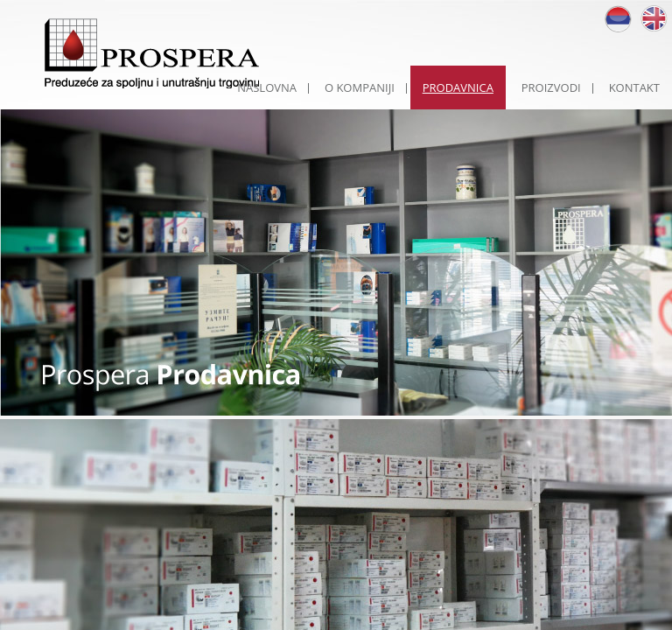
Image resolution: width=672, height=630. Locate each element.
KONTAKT (634, 87)
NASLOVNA (267, 87)
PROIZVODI (551, 87)
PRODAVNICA (458, 87)
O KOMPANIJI (360, 87)
